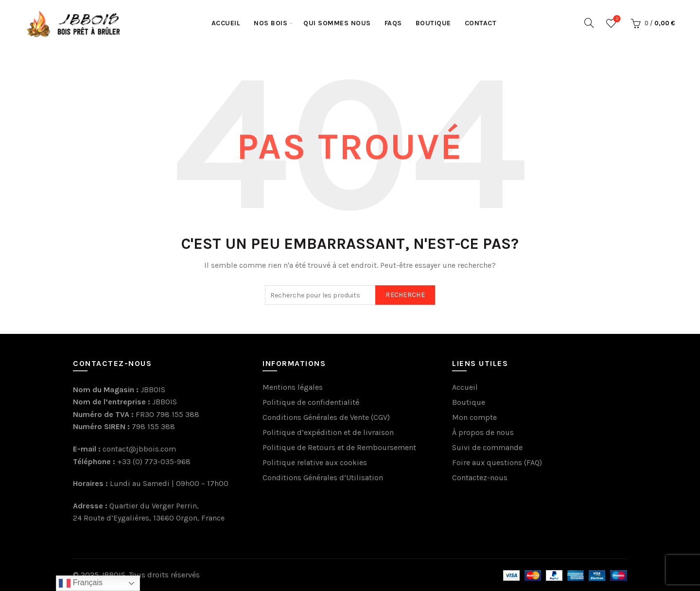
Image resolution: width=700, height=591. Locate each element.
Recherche (405, 295)
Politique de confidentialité (311, 402)
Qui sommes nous (337, 23)
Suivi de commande (487, 447)
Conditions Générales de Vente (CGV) (326, 417)
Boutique (433, 23)
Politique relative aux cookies (315, 462)
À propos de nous (483, 432)
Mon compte (474, 417)
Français (81, 583)
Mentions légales (293, 387)
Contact (481, 23)
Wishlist (616, 19)
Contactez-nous (480, 478)
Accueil (226, 23)
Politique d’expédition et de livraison (328, 432)
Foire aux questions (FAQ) (497, 462)
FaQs (393, 23)
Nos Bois (271, 23)
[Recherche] (589, 23)
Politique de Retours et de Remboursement (339, 447)
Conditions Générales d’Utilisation (323, 478)
